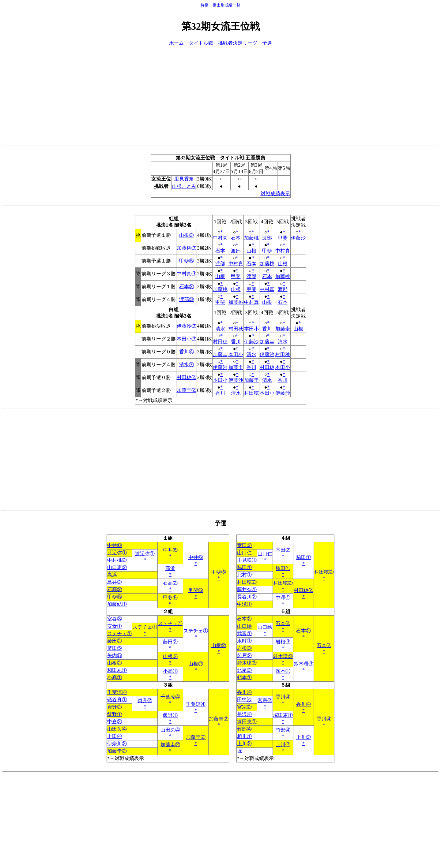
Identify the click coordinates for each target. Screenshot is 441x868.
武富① (244, 633)
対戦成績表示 (275, 194)
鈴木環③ (283, 656)
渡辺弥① (117, 553)
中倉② (115, 722)
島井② (115, 582)
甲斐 (283, 238)
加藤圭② (187, 390)
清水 (220, 329)
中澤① (283, 598)
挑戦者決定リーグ (238, 43)
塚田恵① (283, 715)
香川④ (187, 352)
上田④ (115, 736)
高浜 (170, 568)
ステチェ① (170, 623)
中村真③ (187, 274)
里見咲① (247, 560)
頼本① (283, 671)
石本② (187, 287)
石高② (170, 583)
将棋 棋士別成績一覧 (221, 5)
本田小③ (187, 339)
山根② (187, 235)
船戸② (244, 656)
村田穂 (236, 329)
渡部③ (187, 299)
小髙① (170, 671)
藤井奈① (247, 589)
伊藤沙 (298, 238)
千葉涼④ (117, 692)
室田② (244, 545)
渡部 (267, 238)
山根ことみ (184, 186)
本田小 (251, 329)
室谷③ (115, 619)
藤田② (115, 641)
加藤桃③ (187, 248)
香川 (267, 329)
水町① (244, 641)
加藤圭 (283, 329)
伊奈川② (117, 744)
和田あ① (117, 670)
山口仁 (244, 553)
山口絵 (244, 626)
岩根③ (283, 642)
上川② (303, 737)
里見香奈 (184, 179)
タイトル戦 (201, 43)
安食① (115, 626)
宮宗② (265, 700)
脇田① (303, 557)
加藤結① (117, 604)
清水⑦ (187, 365)
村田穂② (187, 377)
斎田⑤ (115, 648)
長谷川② (247, 597)
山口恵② (117, 567)
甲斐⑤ (187, 261)
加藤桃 (251, 238)
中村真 (220, 238)
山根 (251, 251)
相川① (244, 736)
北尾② (244, 670)
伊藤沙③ (187, 326)
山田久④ (117, 729)
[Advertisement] (221, 95)
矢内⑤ (115, 656)
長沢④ (244, 714)
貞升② (145, 700)
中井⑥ (115, 545)
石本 (236, 238)
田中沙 (244, 700)
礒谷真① (117, 700)
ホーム (176, 43)
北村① (244, 575)
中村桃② (117, 560)
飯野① (115, 714)
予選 (267, 43)
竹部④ (244, 729)
